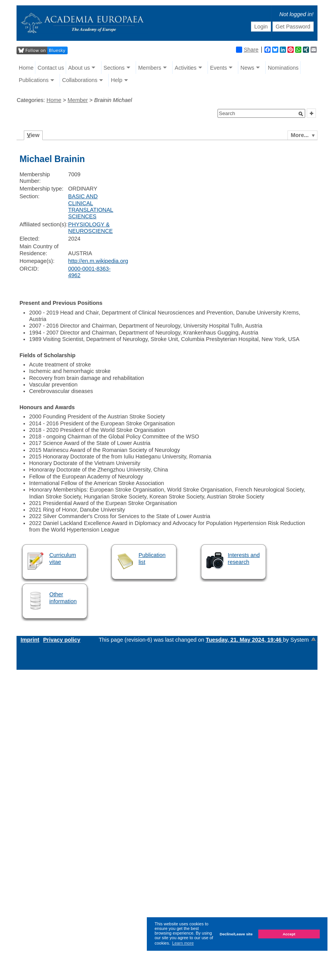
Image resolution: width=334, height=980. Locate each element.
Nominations (283, 68)
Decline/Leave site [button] (236, 934)
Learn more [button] (183, 943)
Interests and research (244, 558)
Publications (34, 80)
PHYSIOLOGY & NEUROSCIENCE (90, 228)
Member (78, 100)
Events (218, 68)
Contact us (51, 68)
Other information (63, 598)
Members (150, 68)
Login (261, 27)
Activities (186, 68)
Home (26, 68)
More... (300, 135)
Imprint (30, 640)
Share (247, 50)
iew (33, 135)
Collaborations (80, 80)
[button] (301, 114)
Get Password (293, 27)
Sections (114, 68)
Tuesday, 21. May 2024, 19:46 (244, 640)
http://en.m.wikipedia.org (98, 261)
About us (79, 68)
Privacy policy (62, 640)
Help (117, 80)
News (248, 68)
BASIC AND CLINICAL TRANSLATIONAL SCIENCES (91, 206)
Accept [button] (289, 934)
